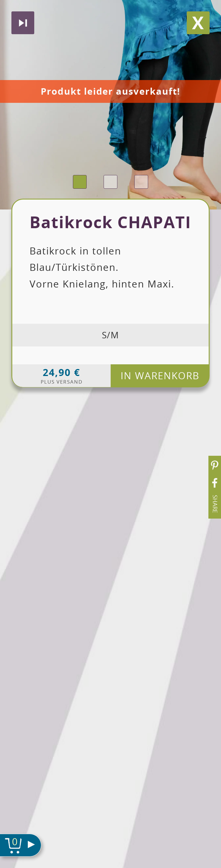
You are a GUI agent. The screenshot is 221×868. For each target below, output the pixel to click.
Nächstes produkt (23, 23)
